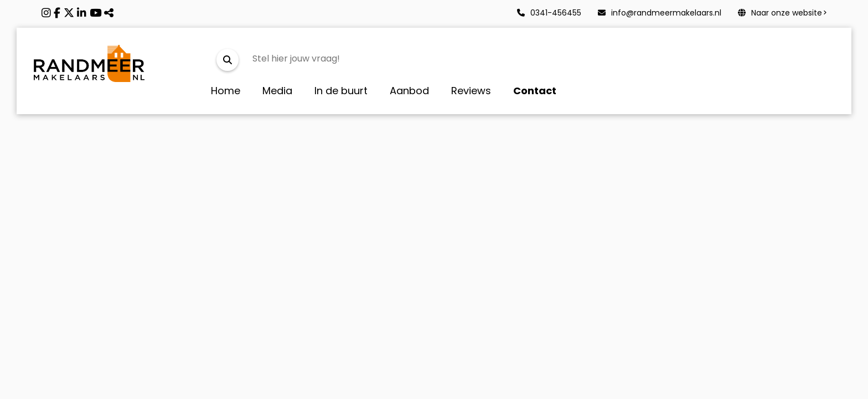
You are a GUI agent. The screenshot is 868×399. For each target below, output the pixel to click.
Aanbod (409, 91)
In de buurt (341, 91)
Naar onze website (780, 13)
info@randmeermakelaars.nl (660, 13)
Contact (535, 91)
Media (277, 91)
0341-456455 (549, 13)
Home (226, 91)
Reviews (471, 91)
